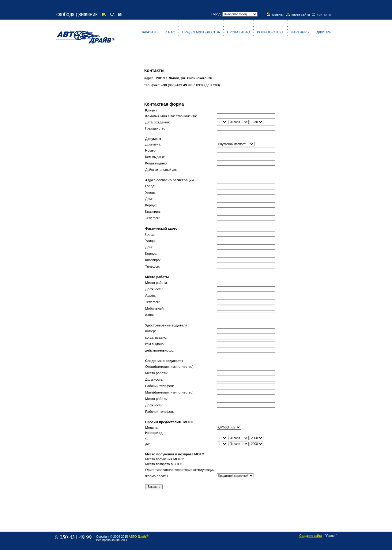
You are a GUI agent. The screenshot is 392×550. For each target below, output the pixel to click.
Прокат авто (238, 32)
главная (278, 14)
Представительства (201, 32)
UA (112, 15)
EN (120, 15)
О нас (170, 32)
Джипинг (325, 32)
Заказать (149, 32)
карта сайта (301, 14)
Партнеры (300, 32)
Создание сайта (311, 536)
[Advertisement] (85, 152)
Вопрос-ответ (270, 32)
